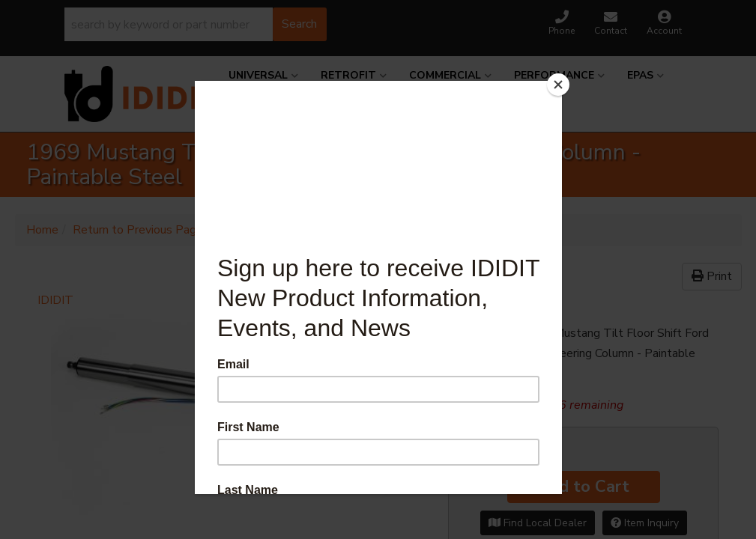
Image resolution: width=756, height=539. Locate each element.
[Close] (558, 85)
